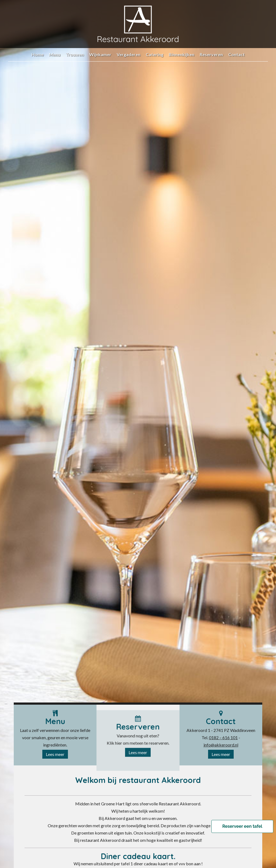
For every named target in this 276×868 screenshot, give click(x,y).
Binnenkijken (182, 54)
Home (38, 54)
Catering (155, 54)
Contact (237, 54)
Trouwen (75, 54)
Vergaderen (129, 54)
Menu (55, 54)
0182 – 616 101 (223, 739)
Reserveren (211, 54)
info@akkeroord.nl (221, 746)
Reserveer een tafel (242, 826)
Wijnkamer (100, 54)
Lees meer (55, 756)
